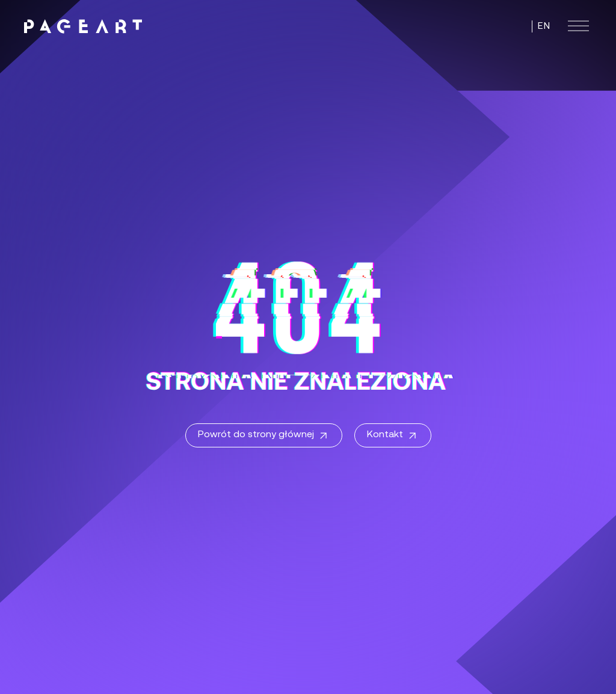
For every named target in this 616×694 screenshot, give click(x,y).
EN (544, 26)
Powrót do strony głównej (264, 436)
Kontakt (393, 436)
